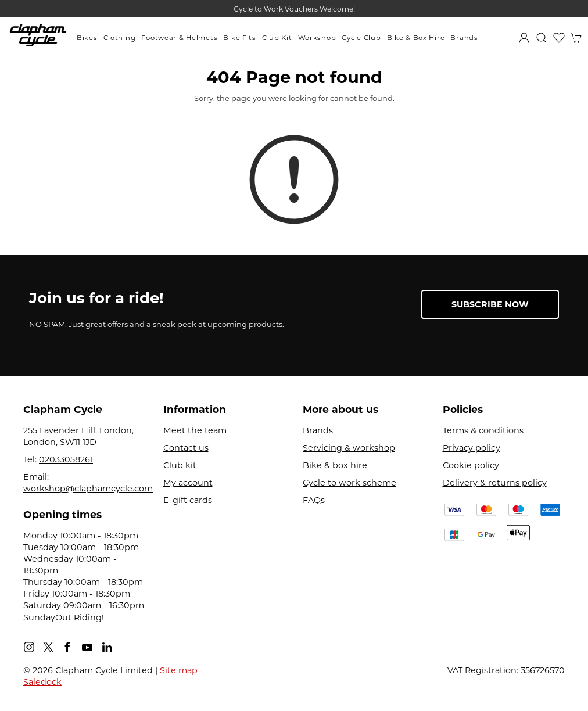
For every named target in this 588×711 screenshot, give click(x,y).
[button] (542, 38)
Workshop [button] (317, 38)
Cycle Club (361, 38)
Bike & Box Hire (416, 38)
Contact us (186, 448)
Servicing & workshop (349, 448)
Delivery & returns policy (495, 483)
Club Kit (277, 38)
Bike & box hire (335, 465)
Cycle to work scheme (349, 483)
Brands (464, 38)
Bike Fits (239, 38)
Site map (179, 670)
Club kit (180, 465)
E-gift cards (188, 500)
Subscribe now (490, 304)
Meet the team (195, 430)
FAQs (314, 500)
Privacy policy (472, 448)
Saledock (42, 682)
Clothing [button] (120, 38)
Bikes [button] (87, 38)
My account (188, 483)
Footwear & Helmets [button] (179, 38)
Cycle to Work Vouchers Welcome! (294, 9)
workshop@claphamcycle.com (88, 489)
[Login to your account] (524, 38)
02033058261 (66, 459)
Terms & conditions (483, 430)
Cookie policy (471, 465)
